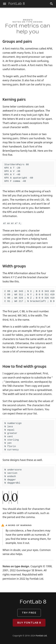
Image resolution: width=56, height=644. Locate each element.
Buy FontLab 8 (29, 623)
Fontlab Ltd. (42, 636)
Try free (29, 613)
